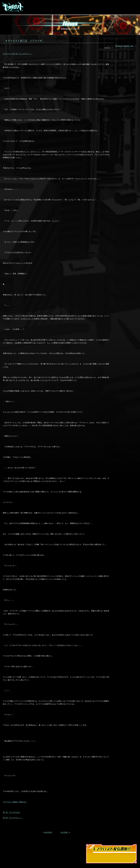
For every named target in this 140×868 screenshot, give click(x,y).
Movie (41, 7)
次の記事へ (65, 832)
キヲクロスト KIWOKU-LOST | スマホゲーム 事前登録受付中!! (13, 7)
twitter (110, 10)
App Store (112, 5)
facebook (106, 10)
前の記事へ (49, 832)
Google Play (129, 5)
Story (64, 7)
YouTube (119, 10)
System (53, 7)
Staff (90, 7)
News (30, 7)
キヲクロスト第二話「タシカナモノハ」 (18, 54)
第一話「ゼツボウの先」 (12, 812)
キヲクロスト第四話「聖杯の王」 (15, 802)
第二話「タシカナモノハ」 (13, 818)
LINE (115, 10)
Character (77, 7)
